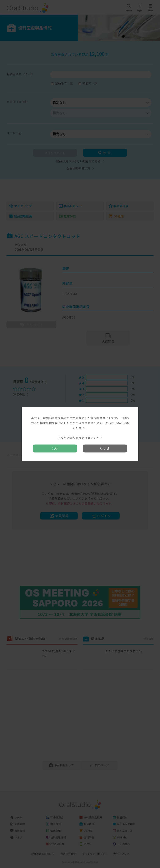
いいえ (105, 448)
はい (55, 448)
